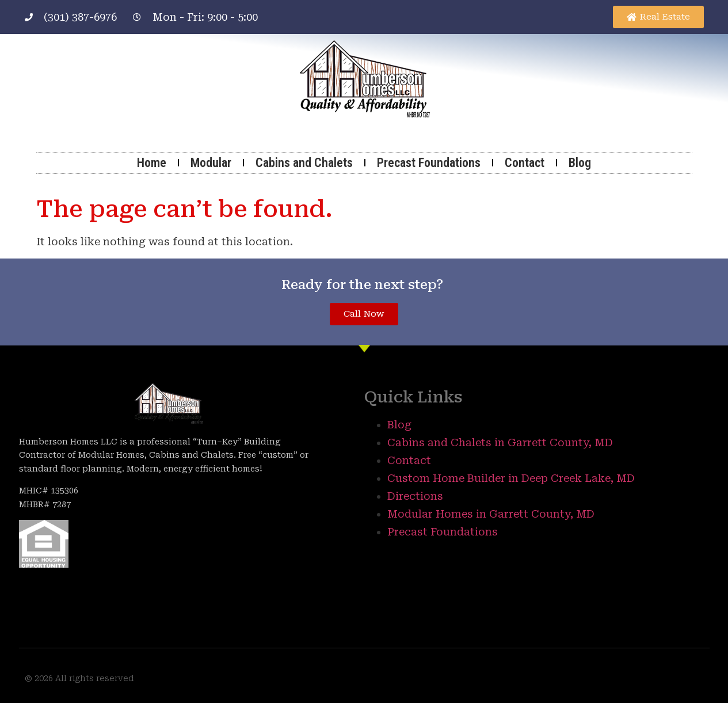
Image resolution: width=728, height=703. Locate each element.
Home (152, 163)
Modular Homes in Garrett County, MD (491, 514)
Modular (211, 163)
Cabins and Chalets (304, 163)
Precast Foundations (429, 163)
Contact (525, 163)
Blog (580, 163)
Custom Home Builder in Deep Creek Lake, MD (511, 478)
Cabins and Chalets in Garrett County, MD (500, 442)
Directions (415, 496)
